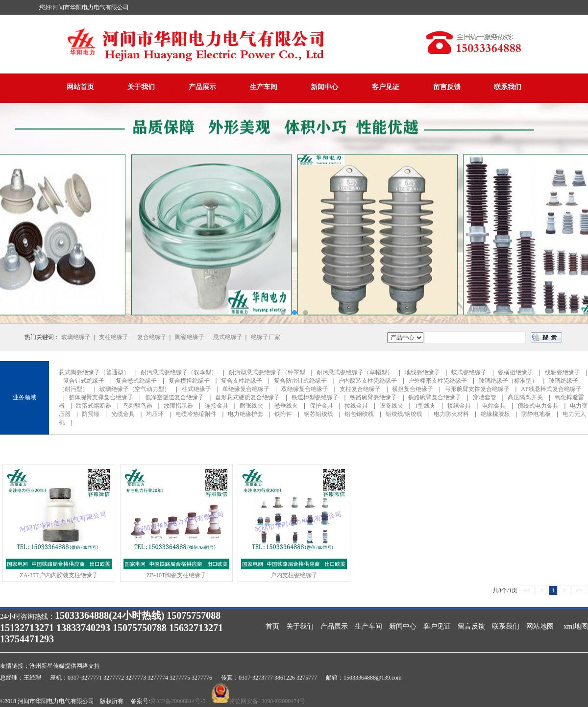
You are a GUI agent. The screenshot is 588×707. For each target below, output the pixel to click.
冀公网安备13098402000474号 (267, 701)
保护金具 (321, 406)
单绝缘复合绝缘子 (246, 389)
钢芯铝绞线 (318, 414)
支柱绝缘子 (114, 337)
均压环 (155, 414)
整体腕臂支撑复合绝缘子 (101, 397)
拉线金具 (356, 406)
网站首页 (80, 87)
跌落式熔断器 (94, 406)
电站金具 (494, 406)
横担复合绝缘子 (413, 389)
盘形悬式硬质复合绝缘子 (247, 397)
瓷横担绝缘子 (515, 372)
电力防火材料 (451, 414)
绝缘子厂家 (266, 337)
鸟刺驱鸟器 (138, 406)
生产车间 (264, 87)
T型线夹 (425, 406)
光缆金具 (123, 414)
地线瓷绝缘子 (422, 372)
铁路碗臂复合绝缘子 (435, 397)
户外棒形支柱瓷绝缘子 (438, 381)
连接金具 (217, 406)
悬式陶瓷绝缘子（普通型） (94, 372)
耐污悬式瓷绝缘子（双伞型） (179, 372)
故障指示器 (178, 406)
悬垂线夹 (286, 406)
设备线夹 (392, 406)
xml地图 (576, 626)
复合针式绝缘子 (84, 381)
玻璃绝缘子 (76, 337)
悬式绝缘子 (228, 337)
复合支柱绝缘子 (242, 381)
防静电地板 (536, 414)
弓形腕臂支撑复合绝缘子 (477, 389)
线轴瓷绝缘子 (563, 372)
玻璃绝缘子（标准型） (508, 381)
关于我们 (141, 87)
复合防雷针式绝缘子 (300, 381)
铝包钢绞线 (359, 414)
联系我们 (508, 87)
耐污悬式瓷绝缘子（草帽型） (355, 372)
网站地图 (540, 626)
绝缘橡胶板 (495, 414)
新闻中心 (324, 87)
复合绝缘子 (152, 337)
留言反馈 (447, 87)
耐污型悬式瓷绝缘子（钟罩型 (267, 372)
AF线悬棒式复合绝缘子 (551, 389)
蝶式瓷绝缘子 (469, 372)
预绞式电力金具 (538, 406)
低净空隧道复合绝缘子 (174, 397)
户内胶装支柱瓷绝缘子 (367, 381)
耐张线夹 (251, 406)
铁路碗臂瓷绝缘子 (373, 397)
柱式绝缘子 (196, 389)
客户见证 (386, 87)
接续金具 (459, 406)
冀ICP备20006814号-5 (178, 701)
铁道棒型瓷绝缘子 (315, 397)
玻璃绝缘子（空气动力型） (135, 389)
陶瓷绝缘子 (190, 337)
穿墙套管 (485, 397)
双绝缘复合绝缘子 (305, 389)
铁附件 (283, 414)
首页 (272, 626)
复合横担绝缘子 (189, 381)
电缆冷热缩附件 (196, 414)
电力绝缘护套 (245, 414)
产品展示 (202, 87)
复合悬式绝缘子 (136, 381)
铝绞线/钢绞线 (404, 414)
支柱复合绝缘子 (360, 389)
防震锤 (91, 414)
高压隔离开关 (525, 397)
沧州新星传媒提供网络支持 (65, 666)
